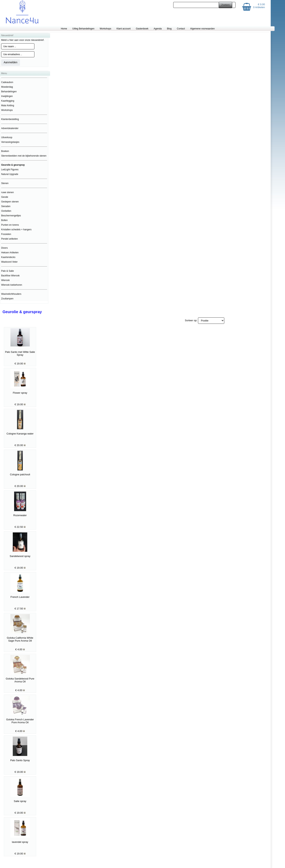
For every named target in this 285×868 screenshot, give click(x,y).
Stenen (5, 183)
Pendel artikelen (9, 239)
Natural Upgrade (10, 174)
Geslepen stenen (10, 202)
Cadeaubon (7, 82)
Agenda (158, 29)
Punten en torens (10, 225)
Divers (4, 248)
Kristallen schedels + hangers (16, 230)
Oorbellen (6, 211)
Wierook (5, 280)
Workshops (105, 29)
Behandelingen (9, 92)
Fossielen (6, 234)
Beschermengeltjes (11, 216)
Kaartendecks (8, 257)
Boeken (5, 151)
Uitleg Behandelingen (83, 29)
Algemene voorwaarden (203, 29)
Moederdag (7, 87)
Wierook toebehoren (12, 285)
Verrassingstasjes (10, 142)
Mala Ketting (8, 105)
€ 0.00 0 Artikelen (259, 6)
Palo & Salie (7, 271)
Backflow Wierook (10, 276)
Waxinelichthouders (11, 294)
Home (64, 29)
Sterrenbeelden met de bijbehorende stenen (24, 156)
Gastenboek (142, 29)
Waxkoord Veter (9, 262)
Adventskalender (10, 128)
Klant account (124, 29)
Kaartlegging (8, 101)
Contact (181, 29)
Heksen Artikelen (10, 253)
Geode (5, 197)
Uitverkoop (7, 137)
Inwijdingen (7, 96)
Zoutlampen (7, 299)
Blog (169, 29)
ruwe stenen (7, 192)
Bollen (4, 220)
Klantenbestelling (10, 119)
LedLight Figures (10, 170)
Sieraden (6, 206)
